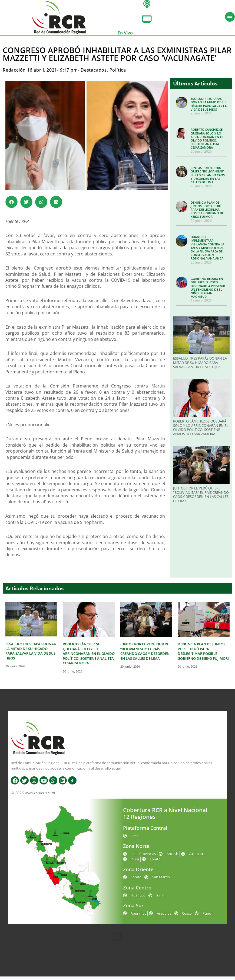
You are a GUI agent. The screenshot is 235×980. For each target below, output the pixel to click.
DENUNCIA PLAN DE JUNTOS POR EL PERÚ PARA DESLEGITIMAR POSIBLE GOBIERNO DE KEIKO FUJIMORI (207, 213)
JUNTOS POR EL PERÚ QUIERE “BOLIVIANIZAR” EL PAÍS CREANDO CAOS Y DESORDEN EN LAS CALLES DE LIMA (208, 178)
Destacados (94, 73)
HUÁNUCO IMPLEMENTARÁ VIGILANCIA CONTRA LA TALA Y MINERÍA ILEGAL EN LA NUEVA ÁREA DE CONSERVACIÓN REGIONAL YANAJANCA (207, 251)
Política (118, 73)
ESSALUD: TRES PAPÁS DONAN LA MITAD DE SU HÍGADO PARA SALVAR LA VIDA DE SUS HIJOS (209, 108)
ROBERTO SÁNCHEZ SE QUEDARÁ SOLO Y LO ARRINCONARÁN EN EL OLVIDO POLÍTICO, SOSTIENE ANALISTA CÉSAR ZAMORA (207, 142)
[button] (11, 205)
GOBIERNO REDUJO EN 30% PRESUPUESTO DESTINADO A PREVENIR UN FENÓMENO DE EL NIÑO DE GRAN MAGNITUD (208, 291)
